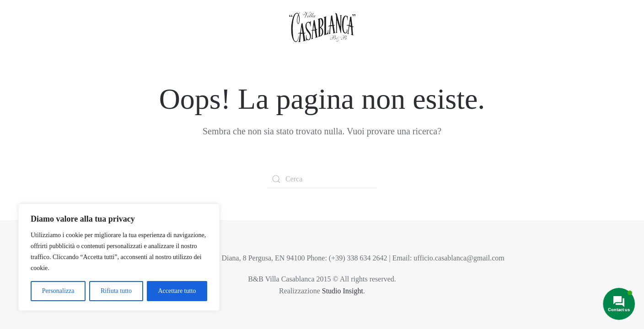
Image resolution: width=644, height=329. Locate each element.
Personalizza (58, 291)
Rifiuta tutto (116, 291)
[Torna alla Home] (322, 26)
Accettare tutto (177, 291)
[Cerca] (322, 179)
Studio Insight (343, 291)
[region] (119, 257)
